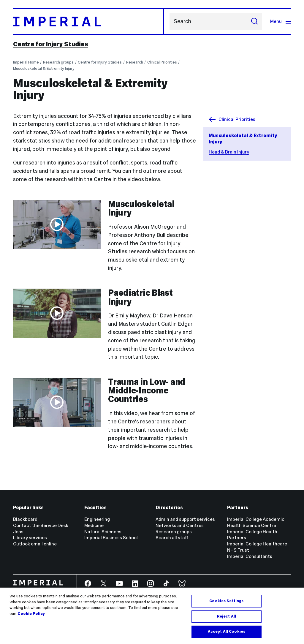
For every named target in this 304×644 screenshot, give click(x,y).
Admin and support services (185, 519)
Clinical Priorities (162, 62)
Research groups (58, 62)
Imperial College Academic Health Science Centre (256, 522)
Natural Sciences (103, 532)
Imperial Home (26, 62)
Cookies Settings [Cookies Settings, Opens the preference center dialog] (226, 601)
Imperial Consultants (250, 556)
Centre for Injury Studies (51, 44)
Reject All (227, 616)
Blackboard (25, 519)
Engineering (97, 519)
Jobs (18, 532)
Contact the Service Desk (41, 525)
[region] (152, 616)
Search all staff (172, 538)
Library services (30, 538)
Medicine (94, 525)
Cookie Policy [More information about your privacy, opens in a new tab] (31, 614)
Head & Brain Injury (229, 152)
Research (135, 62)
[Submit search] (254, 22)
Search (169, 22)
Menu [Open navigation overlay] (281, 21)
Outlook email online (35, 544)
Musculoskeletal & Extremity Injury (44, 68)
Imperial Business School (111, 538)
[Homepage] (89, 22)
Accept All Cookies (227, 632)
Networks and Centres (180, 525)
